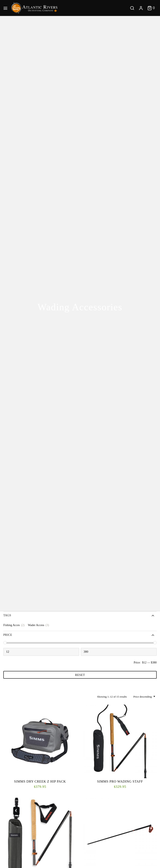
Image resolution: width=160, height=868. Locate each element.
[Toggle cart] (151, 8)
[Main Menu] (6, 8)
